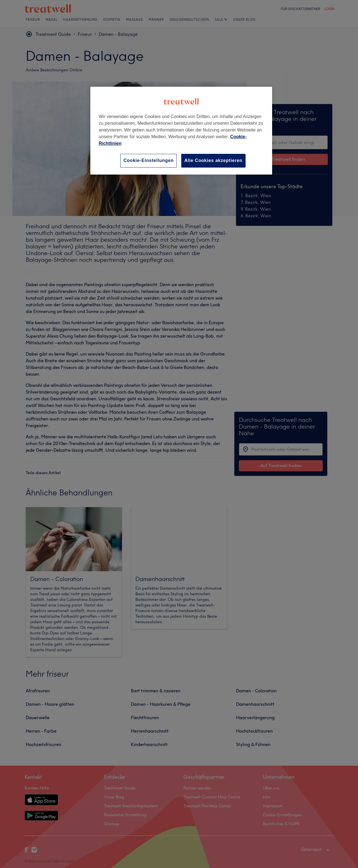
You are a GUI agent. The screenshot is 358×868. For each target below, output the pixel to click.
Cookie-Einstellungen (149, 160)
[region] (181, 130)
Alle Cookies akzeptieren (213, 160)
